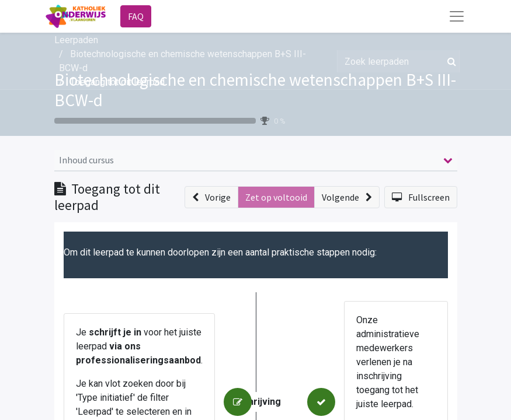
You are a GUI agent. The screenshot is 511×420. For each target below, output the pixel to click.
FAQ (136, 16)
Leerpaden (76, 40)
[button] (211, 197)
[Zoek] (449, 61)
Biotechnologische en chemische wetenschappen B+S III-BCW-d (255, 90)
